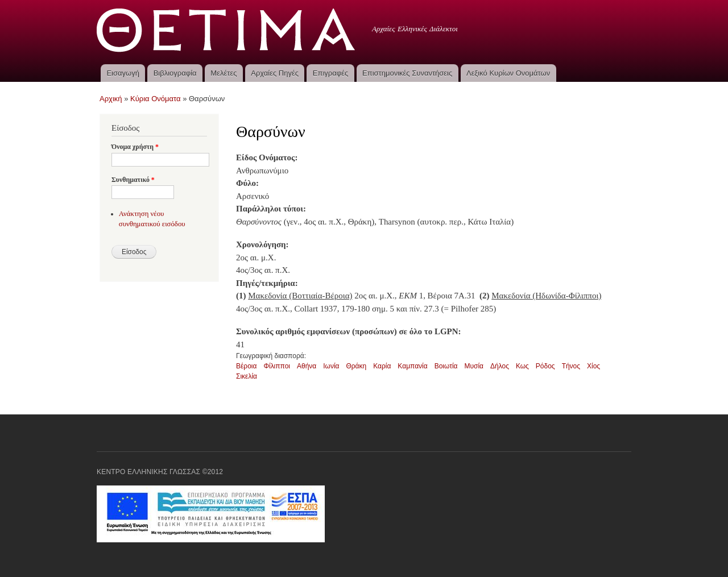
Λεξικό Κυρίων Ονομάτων (508, 73)
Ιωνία (331, 366)
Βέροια (246, 366)
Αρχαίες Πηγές (275, 73)
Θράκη (356, 366)
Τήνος (571, 366)
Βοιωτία (446, 366)
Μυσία (474, 366)
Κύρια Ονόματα (156, 99)
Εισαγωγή (123, 73)
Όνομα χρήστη (135, 147)
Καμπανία (412, 366)
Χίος (593, 366)
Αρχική (111, 99)
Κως (522, 366)
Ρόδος (545, 366)
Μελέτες (224, 73)
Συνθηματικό (133, 180)
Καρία (382, 366)
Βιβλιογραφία (175, 73)
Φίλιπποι (277, 366)
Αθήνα (307, 366)
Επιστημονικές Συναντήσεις (407, 73)
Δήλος (500, 366)
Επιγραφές (330, 73)
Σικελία (247, 376)
